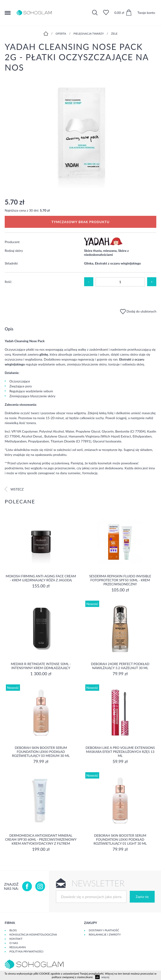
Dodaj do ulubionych (138, 311)
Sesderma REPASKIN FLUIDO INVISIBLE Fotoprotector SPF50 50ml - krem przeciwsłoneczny (120, 580)
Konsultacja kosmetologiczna (33, 934)
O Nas (14, 943)
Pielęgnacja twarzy (89, 34)
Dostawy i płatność (104, 930)
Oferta (61, 34)
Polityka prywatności (26, 951)
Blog (13, 930)
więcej (105, 977)
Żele (114, 34)
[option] (80, 135)
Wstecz (14, 489)
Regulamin (18, 947)
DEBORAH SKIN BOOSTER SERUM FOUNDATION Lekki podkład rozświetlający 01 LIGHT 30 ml (120, 839)
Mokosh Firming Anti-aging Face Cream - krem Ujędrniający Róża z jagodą (41, 578)
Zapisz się (142, 897)
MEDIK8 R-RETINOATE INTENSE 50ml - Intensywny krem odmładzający (41, 666)
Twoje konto (146, 13)
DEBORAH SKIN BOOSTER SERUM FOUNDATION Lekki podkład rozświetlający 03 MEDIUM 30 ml (41, 752)
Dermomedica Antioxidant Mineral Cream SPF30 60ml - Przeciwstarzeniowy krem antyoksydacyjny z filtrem (41, 839)
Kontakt (16, 939)
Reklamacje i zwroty (105, 934)
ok (97, 977)
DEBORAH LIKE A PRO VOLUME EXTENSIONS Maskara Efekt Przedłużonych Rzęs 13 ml (120, 752)
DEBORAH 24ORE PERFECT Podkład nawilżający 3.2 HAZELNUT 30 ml (120, 666)
